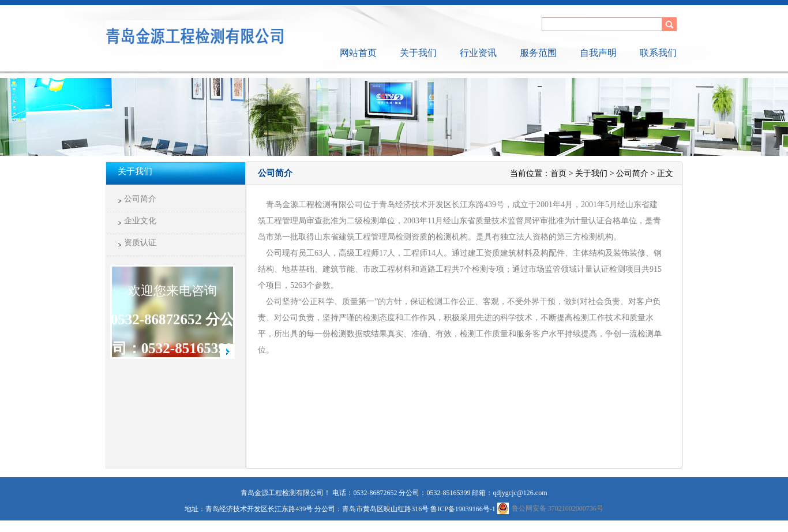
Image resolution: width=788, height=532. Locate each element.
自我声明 (598, 53)
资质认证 (140, 243)
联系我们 (658, 53)
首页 (558, 173)
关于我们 (418, 53)
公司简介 (140, 199)
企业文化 (140, 221)
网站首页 (358, 53)
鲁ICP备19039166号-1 (463, 509)
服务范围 (538, 53)
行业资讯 (478, 53)
